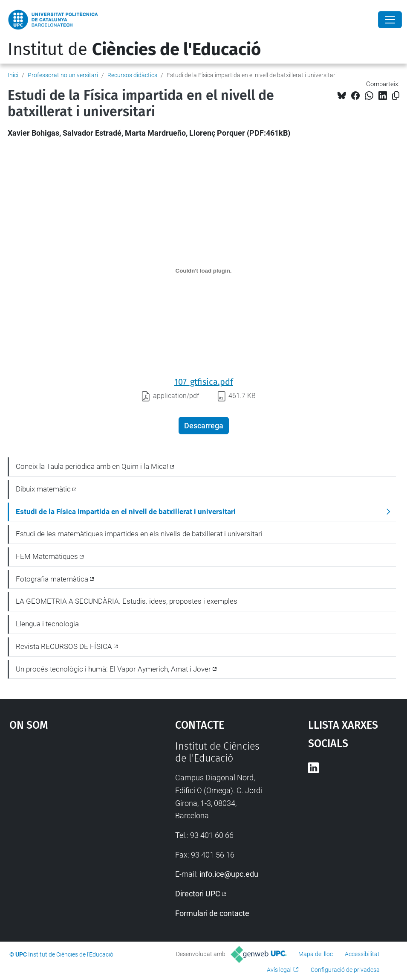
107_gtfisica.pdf (204, 382)
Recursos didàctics (132, 75)
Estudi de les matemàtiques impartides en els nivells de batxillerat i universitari (139, 534)
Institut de (134, 49)
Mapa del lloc (316, 954)
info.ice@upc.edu (229, 874)
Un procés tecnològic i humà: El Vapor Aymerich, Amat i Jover (113, 669)
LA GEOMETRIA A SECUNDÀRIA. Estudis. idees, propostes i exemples (127, 601)
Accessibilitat (362, 954)
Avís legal (279, 970)
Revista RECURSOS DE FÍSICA (64, 646)
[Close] (390, 20)
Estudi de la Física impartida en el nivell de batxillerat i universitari (126, 512)
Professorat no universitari (63, 75)
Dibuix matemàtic (43, 489)
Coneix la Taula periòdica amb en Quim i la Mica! (92, 466)
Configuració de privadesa (345, 970)
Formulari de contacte (212, 913)
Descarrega (204, 426)
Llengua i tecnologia (47, 624)
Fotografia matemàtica (52, 579)
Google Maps (71, 805)
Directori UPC (198, 894)
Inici (13, 75)
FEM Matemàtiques (47, 556)
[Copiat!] (396, 96)
